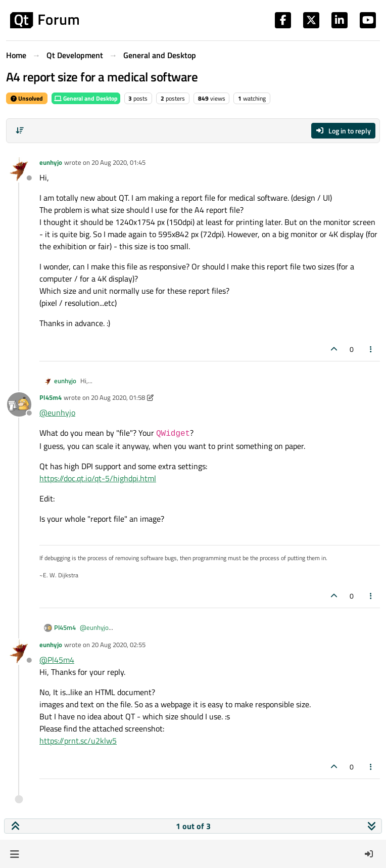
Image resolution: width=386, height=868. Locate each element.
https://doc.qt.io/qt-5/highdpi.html (98, 478)
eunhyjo (51, 162)
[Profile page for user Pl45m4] (19, 404)
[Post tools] (371, 349)
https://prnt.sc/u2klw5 (78, 741)
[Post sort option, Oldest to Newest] (20, 130)
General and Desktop (86, 98)
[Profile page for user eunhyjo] (19, 169)
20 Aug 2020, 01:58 (118, 397)
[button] (14, 854)
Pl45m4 (51, 397)
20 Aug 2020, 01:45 (118, 162)
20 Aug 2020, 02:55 (118, 645)
